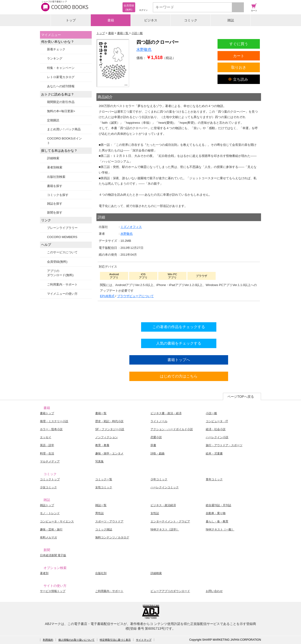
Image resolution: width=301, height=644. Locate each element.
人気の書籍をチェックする (179, 343)
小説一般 (211, 413)
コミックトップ (50, 479)
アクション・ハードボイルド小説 (172, 429)
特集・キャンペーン (61, 68)
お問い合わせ (214, 591)
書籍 (111, 20)
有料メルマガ (48, 537)
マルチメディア (50, 461)
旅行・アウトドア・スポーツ (224, 445)
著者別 (44, 573)
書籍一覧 (101, 413)
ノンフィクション (107, 437)
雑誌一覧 (101, 505)
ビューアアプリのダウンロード (170, 591)
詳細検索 (53, 158)
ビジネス (151, 20)
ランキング (55, 58)
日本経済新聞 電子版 (53, 555)
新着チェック (56, 49)
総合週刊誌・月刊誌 (218, 505)
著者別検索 (55, 167)
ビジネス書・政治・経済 (166, 413)
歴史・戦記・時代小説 (109, 421)
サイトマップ (144, 640)
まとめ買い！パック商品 (64, 129)
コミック (191, 20)
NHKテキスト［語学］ (165, 529)
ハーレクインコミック (165, 487)
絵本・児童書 (214, 453)
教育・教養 (102, 445)
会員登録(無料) (57, 262)
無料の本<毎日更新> (61, 111)
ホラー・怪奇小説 (51, 429)
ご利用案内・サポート (62, 284)
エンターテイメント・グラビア (170, 521)
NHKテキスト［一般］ (220, 529)
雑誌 (231, 20)
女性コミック (104, 487)
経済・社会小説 (216, 429)
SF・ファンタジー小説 (110, 429)
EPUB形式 (107, 296)
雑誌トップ (47, 505)
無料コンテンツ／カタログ (112, 537)
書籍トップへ (179, 360)
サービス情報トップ (53, 591)
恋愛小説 (156, 437)
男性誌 (99, 513)
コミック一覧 (104, 479)
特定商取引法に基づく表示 (115, 640)
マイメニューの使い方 (62, 294)
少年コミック (159, 479)
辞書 (153, 445)
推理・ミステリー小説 (54, 421)
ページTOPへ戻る (241, 397)
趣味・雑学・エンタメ (109, 453)
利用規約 (48, 640)
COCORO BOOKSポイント (64, 141)
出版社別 (101, 573)
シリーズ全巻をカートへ (179, 310)
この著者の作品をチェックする (179, 327)
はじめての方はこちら (179, 376)
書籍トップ (47, 413)
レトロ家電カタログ (61, 77)
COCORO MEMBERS (62, 237)
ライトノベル (159, 421)
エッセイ (46, 437)
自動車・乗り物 (216, 513)
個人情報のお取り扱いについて (76, 640)
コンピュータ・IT (217, 421)
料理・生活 (47, 453)
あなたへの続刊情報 (61, 86)
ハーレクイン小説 (217, 437)
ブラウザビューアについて (135, 296)
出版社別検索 (56, 177)
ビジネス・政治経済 (163, 505)
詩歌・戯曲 (158, 453)
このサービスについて (62, 252)
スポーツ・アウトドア (109, 521)
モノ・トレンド (50, 513)
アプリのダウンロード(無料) (60, 273)
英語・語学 (47, 445)
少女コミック (48, 487)
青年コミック (214, 479)
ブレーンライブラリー (62, 228)
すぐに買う (239, 44)
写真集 (99, 461)
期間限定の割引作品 (61, 102)
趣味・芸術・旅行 (51, 529)
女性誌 (155, 513)
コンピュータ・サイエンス (57, 521)
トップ (71, 20)
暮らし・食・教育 (217, 521)
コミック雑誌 (104, 529)
